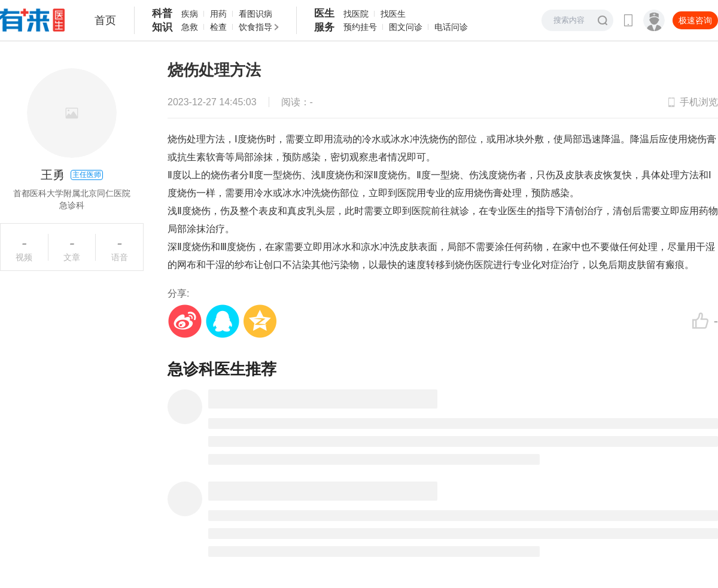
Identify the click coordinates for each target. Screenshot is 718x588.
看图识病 (255, 14)
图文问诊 (406, 27)
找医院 (356, 14)
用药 (218, 14)
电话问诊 (451, 27)
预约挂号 (360, 27)
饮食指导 (255, 27)
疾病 (190, 14)
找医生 (393, 14)
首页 (105, 20)
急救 (190, 27)
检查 (218, 27)
